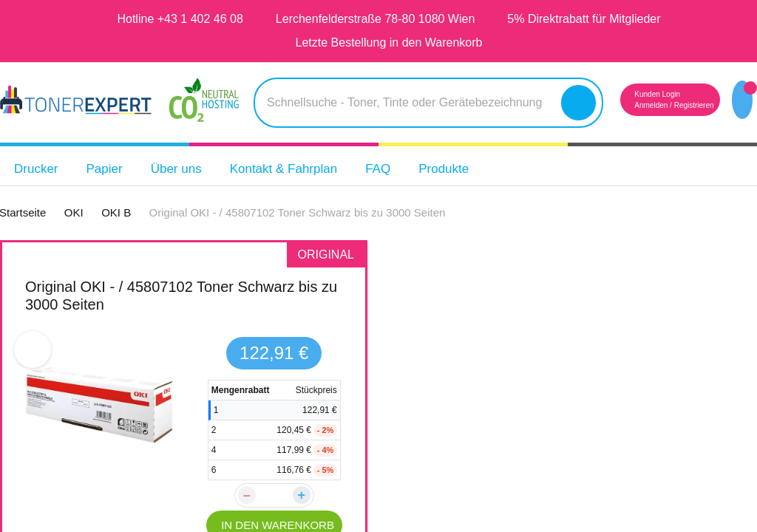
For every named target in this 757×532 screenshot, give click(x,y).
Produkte (478, 169)
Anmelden (624, 105)
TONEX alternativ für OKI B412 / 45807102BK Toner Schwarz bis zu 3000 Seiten (559, 304)
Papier (112, 169)
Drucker (39, 169)
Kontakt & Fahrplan (305, 169)
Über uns (187, 169)
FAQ (408, 169)
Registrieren (675, 105)
